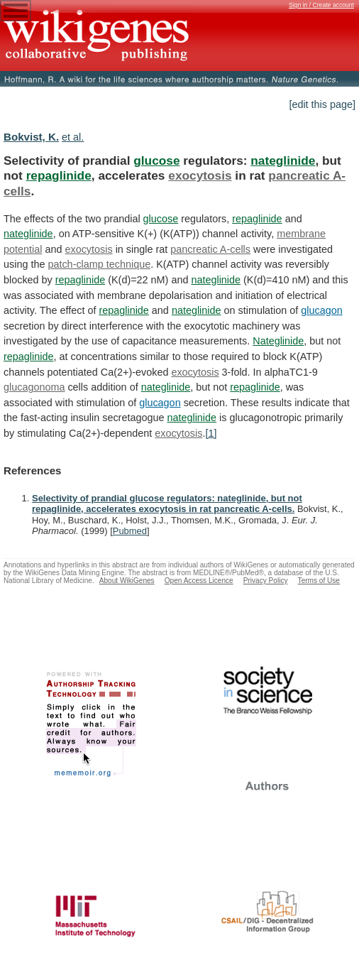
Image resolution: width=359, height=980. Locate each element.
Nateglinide (278, 341)
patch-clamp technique (99, 264)
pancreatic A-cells (210, 249)
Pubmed (130, 531)
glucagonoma (34, 387)
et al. (73, 137)
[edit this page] (322, 104)
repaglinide (59, 175)
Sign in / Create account (321, 5)
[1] (211, 433)
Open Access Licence (199, 581)
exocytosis (200, 175)
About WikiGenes (127, 581)
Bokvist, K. (31, 137)
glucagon (321, 310)
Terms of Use (319, 581)
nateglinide (283, 160)
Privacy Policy (266, 581)
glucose (156, 160)
